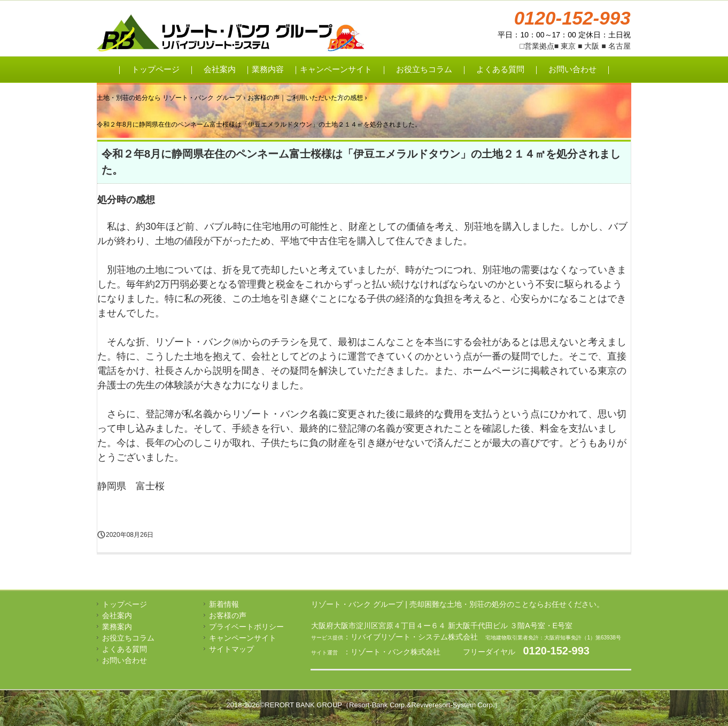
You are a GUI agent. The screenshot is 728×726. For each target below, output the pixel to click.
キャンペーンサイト (336, 69)
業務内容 (268, 69)
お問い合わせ (572, 69)
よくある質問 (500, 69)
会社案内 (220, 69)
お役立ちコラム (424, 69)
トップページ (156, 69)
